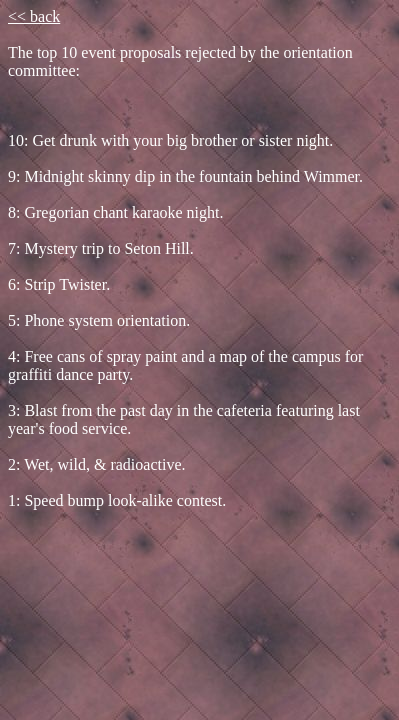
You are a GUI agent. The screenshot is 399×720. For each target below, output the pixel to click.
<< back (34, 16)
